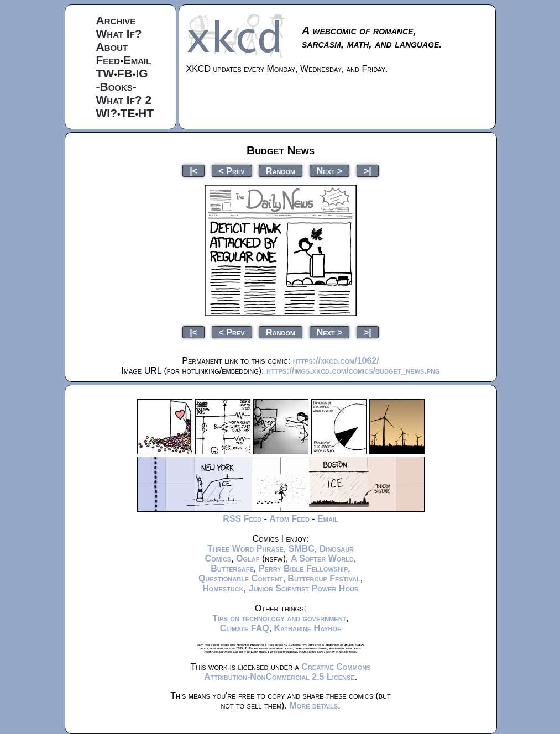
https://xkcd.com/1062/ (336, 361)
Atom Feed (289, 519)
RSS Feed (242, 519)
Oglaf (248, 559)
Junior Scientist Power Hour (304, 588)
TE (128, 113)
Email (137, 60)
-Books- (116, 86)
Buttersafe (232, 568)
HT (146, 113)
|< (193, 171)
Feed (108, 60)
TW (105, 73)
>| (368, 171)
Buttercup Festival (324, 578)
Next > (330, 171)
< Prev (232, 171)
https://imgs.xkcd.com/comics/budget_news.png (353, 371)
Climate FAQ (245, 628)
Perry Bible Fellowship (303, 568)
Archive (116, 20)
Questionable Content (241, 578)
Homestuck (223, 588)
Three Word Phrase (245, 549)
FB (125, 73)
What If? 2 (124, 100)
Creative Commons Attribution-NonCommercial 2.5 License (287, 672)
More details (313, 706)
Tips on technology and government (279, 618)
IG (142, 73)
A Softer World (322, 559)
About (112, 47)
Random (281, 171)
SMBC (302, 549)
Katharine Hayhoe (308, 628)
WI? (107, 113)
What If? (119, 33)
